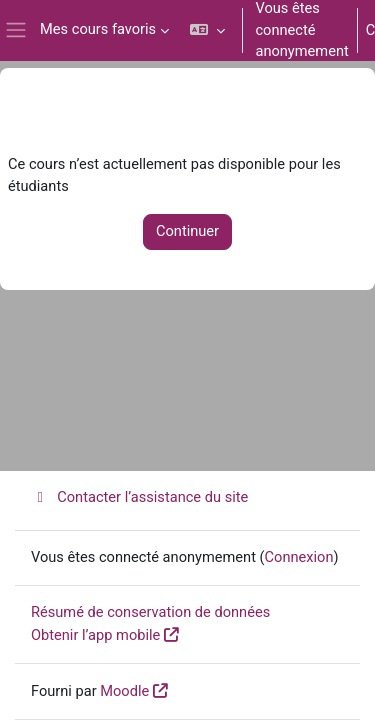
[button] (207, 30)
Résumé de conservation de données (150, 612)
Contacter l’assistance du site (139, 497)
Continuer (187, 231)
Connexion (299, 557)
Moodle (124, 691)
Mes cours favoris (98, 29)
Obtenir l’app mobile (95, 635)
